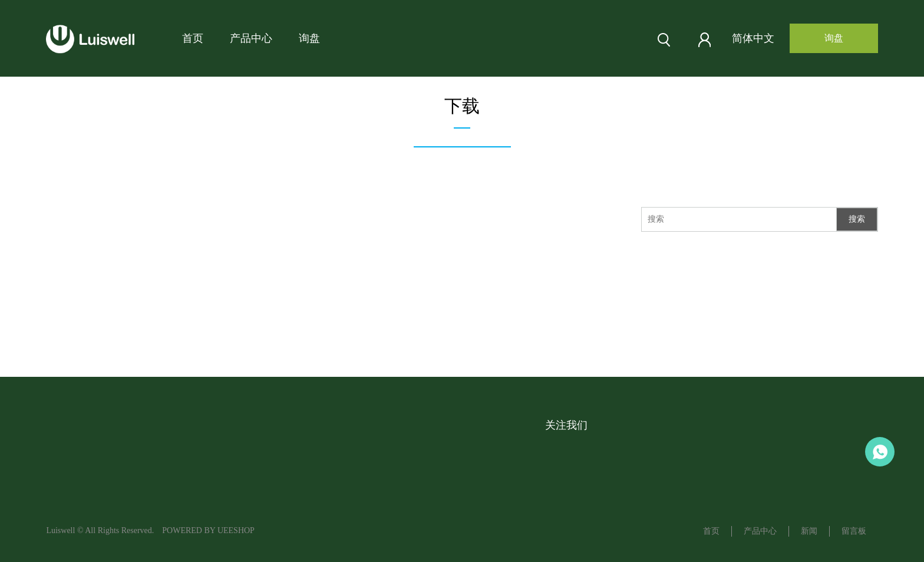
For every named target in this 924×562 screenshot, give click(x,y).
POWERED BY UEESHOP (208, 530)
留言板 (854, 531)
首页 (193, 38)
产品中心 (251, 38)
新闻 (809, 531)
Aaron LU (880, 452)
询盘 (309, 38)
